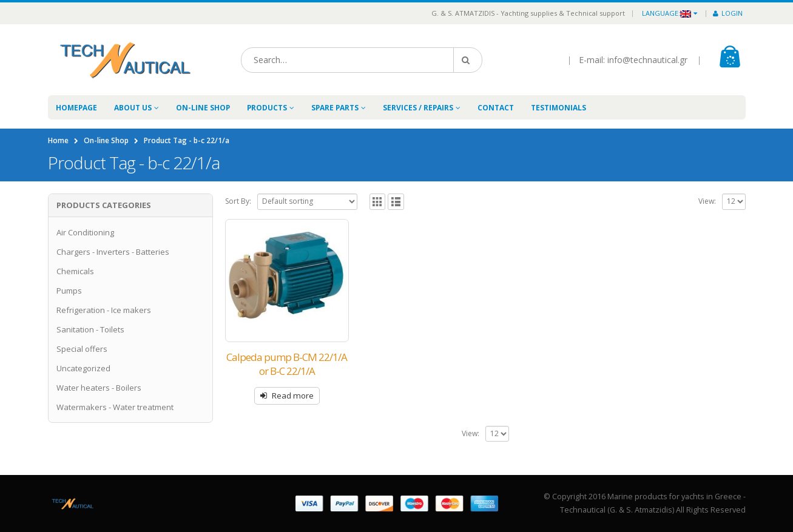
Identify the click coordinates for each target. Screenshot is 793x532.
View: (707, 201)
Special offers (82, 349)
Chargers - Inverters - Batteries (113, 252)
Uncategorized (83, 368)
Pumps (69, 291)
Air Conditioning (85, 232)
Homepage (76, 108)
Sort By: (238, 201)
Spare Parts (335, 108)
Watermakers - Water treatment (115, 407)
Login (728, 13)
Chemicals (75, 271)
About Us (133, 108)
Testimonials (558, 108)
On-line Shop (203, 108)
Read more (293, 396)
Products (267, 108)
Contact (496, 108)
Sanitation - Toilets (90, 329)
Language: (666, 13)
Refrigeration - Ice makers (104, 310)
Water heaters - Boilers (99, 388)
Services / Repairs (418, 108)
